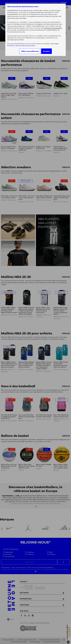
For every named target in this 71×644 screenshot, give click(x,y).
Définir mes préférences (30, 51)
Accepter (46, 51)
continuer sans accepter (53, 28)
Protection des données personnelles (21, 46)
